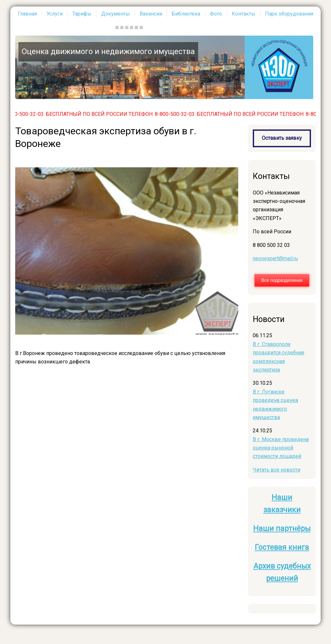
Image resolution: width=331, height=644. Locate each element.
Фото (216, 14)
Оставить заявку (282, 138)
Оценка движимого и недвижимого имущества (108, 51)
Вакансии (151, 14)
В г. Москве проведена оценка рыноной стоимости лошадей (281, 448)
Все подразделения (282, 280)
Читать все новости (277, 470)
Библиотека (186, 14)
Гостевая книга (282, 547)
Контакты (244, 14)
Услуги (55, 14)
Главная (27, 14)
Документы (116, 14)
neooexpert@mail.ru (275, 258)
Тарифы (82, 14)
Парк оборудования (289, 14)
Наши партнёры (282, 529)
